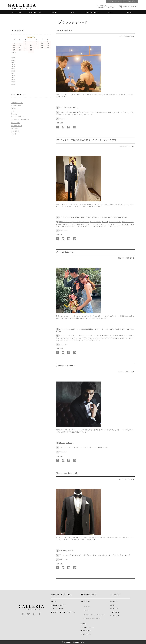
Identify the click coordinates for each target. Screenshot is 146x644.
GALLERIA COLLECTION (83, 336)
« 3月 (14, 52)
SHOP (111, 12)
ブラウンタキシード (82, 226)
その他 (58, 332)
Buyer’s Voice (17, 126)
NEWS (73, 12)
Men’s (14, 108)
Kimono (15, 111)
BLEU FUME (65, 336)
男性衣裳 (104, 447)
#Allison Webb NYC (68, 112)
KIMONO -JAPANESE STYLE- (63, 612)
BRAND (54, 12)
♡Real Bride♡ (64, 30)
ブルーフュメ (95, 340)
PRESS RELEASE (92, 12)
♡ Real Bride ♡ (65, 252)
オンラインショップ (73, 338)
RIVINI (105, 222)
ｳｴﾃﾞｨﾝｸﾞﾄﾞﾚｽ (64, 224)
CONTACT (115, 616)
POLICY (86, 610)
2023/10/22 (64, 222)
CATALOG (115, 612)
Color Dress (91, 217)
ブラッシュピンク (113, 226)
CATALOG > (114, 1)
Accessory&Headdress (69, 329)
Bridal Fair (80, 217)
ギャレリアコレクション (115, 338)
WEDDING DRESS (58, 605)
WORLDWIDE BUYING (92, 619)
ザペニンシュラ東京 (121, 224)
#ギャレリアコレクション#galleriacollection (95, 112)
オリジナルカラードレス (119, 336)
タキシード (130, 338)
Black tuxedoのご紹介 (67, 473)
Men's (101, 217)
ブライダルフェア (67, 226)
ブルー (87, 340)
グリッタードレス (106, 224)
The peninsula (115, 222)
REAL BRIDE (86, 631)
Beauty (14, 114)
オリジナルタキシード (79, 224)
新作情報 (15, 128)
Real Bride (64, 108)
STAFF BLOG (86, 634)
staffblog (74, 108)
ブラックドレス (89, 115)
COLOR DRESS (57, 609)
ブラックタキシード (74, 115)
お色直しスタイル (88, 338)
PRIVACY (114, 609)
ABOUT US (16, 12)
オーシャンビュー (121, 112)
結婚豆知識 (15, 131)
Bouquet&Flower (67, 217)
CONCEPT (87, 606)
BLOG (130, 12)
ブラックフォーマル (92, 447)
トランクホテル (62, 340)
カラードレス (93, 224)
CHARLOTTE (95, 222)
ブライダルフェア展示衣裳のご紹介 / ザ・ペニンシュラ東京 (86, 140)
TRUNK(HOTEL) (102, 336)
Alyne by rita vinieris (80, 222)
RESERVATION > (130, 1)
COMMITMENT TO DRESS (94, 614)
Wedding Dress (120, 217)
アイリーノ (64, 555)
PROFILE (114, 602)
